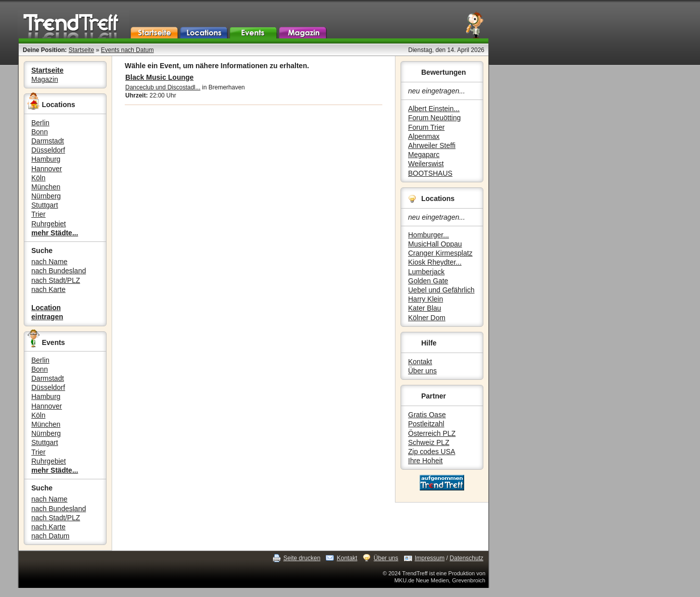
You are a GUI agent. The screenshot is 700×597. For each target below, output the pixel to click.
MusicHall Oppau (435, 244)
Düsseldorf (48, 150)
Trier (38, 214)
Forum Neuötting (434, 118)
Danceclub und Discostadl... (163, 87)
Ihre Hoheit (425, 461)
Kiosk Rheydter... (435, 262)
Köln (38, 178)
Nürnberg (46, 196)
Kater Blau (424, 308)
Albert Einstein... (434, 109)
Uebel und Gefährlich (441, 290)
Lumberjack (426, 272)
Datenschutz (466, 558)
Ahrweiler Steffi (432, 145)
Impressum (430, 558)
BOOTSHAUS (430, 173)
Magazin (45, 79)
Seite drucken (302, 558)
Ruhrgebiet (49, 224)
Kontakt (420, 362)
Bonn (40, 132)
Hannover (47, 169)
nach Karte (48, 289)
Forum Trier (426, 127)
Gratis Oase (427, 415)
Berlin (40, 123)
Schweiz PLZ (429, 442)
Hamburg (46, 159)
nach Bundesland (59, 271)
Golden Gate (428, 281)
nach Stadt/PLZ (56, 280)
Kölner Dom (427, 318)
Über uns (422, 371)
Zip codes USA (432, 452)
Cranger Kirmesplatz (440, 253)
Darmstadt (48, 141)
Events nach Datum (128, 50)
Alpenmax (424, 136)
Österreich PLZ (432, 433)
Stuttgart (45, 205)
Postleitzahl (426, 424)
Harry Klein (426, 299)
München (46, 187)
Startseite (82, 50)
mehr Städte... (55, 233)
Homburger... (429, 235)
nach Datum (50, 536)
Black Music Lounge (159, 77)
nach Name (49, 262)
